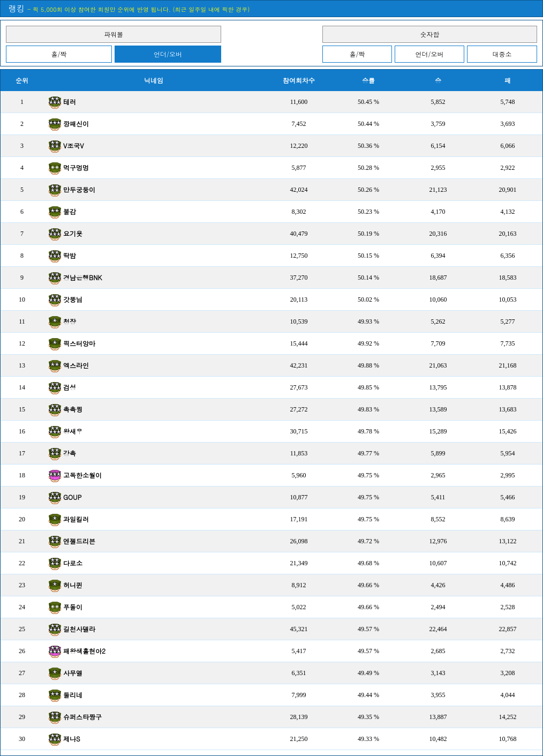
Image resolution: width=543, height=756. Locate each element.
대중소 (502, 54)
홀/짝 (59, 54)
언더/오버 (168, 54)
